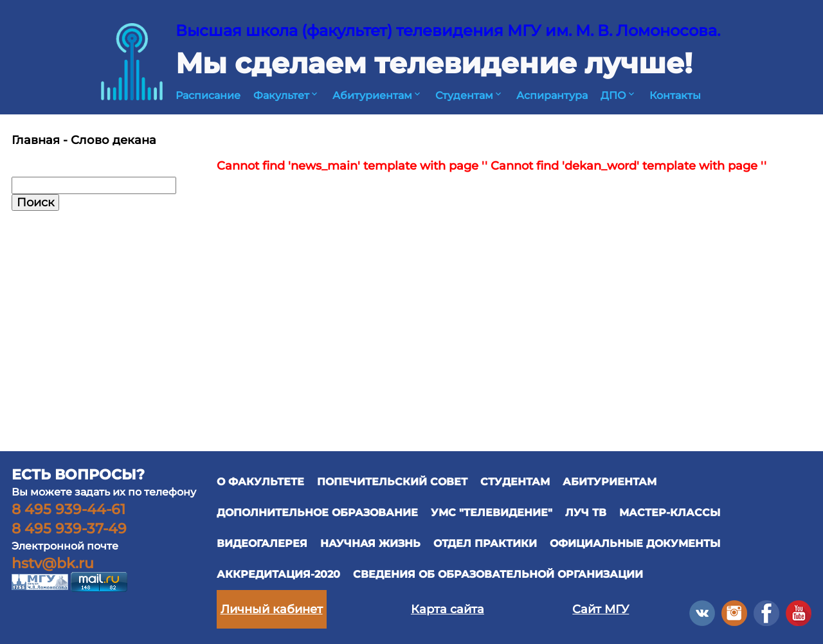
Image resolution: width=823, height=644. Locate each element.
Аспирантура (552, 95)
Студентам (469, 95)
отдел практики (485, 543)
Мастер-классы (670, 513)
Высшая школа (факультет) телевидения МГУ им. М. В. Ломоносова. (448, 31)
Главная (36, 140)
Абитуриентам (377, 95)
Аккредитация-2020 (278, 574)
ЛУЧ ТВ (586, 513)
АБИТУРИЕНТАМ (610, 482)
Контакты (675, 95)
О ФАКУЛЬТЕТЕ (260, 482)
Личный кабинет (272, 609)
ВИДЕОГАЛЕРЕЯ (262, 543)
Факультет (286, 95)
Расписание (208, 95)
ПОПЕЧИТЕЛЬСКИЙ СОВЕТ (392, 482)
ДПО (619, 95)
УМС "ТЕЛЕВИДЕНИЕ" (492, 513)
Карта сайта (448, 609)
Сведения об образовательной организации (498, 574)
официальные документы (635, 543)
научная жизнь (370, 543)
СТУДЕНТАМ (515, 482)
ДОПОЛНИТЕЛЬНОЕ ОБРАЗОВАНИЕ (317, 513)
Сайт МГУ (601, 609)
